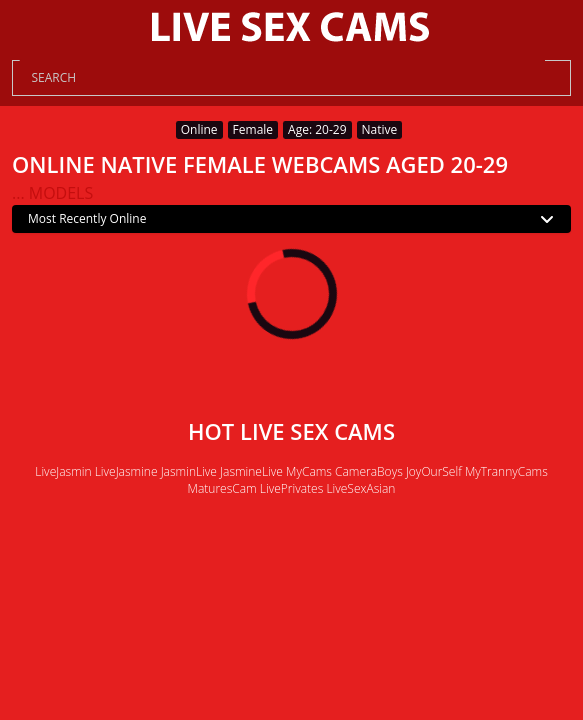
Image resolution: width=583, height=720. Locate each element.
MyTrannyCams (506, 471)
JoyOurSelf (434, 471)
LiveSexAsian (360, 488)
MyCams (309, 471)
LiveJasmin (63, 471)
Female (253, 129)
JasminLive (189, 471)
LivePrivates (291, 488)
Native (380, 129)
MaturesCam (222, 488)
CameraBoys (369, 471)
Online (199, 129)
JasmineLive (251, 471)
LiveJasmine (126, 471)
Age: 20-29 (317, 129)
